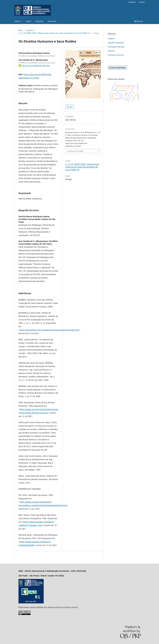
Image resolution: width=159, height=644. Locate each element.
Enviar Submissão (117, 67)
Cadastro (132, 2)
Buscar (139, 21)
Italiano (111, 51)
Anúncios (52, 21)
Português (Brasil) (116, 47)
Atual (29, 21)
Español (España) (116, 43)
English (111, 38)
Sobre (17, 21)
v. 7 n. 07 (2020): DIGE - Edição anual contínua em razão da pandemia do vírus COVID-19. (54, 33)
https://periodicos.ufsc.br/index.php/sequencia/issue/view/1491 (49, 330)
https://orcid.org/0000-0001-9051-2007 (36, 66)
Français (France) (116, 55)
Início (21, 30)
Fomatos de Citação (75, 151)
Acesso (142, 2)
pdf (71, 107)
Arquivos (39, 21)
